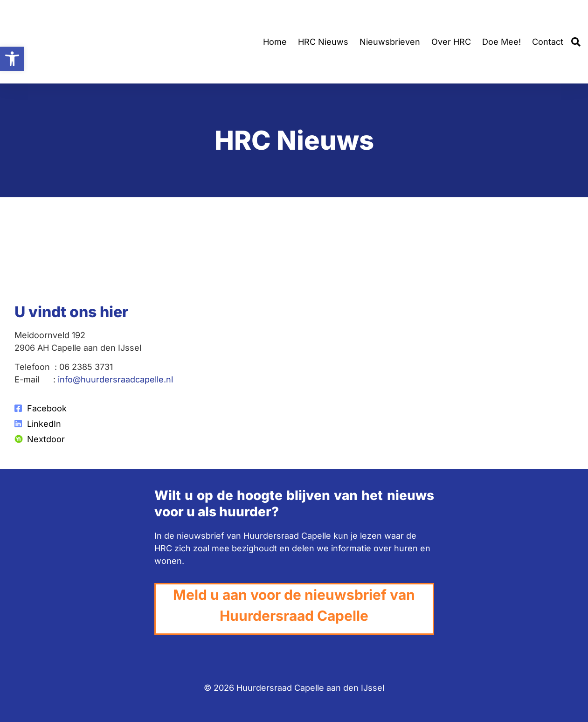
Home (275, 42)
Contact (548, 42)
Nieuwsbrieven (390, 42)
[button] (576, 42)
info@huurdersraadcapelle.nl (115, 379)
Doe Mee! (502, 42)
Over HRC (451, 42)
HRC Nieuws (323, 42)
